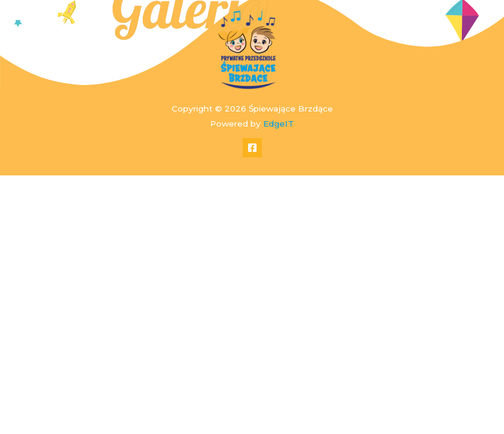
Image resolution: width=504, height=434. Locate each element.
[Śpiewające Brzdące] (247, 49)
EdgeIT (278, 124)
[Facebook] (252, 148)
